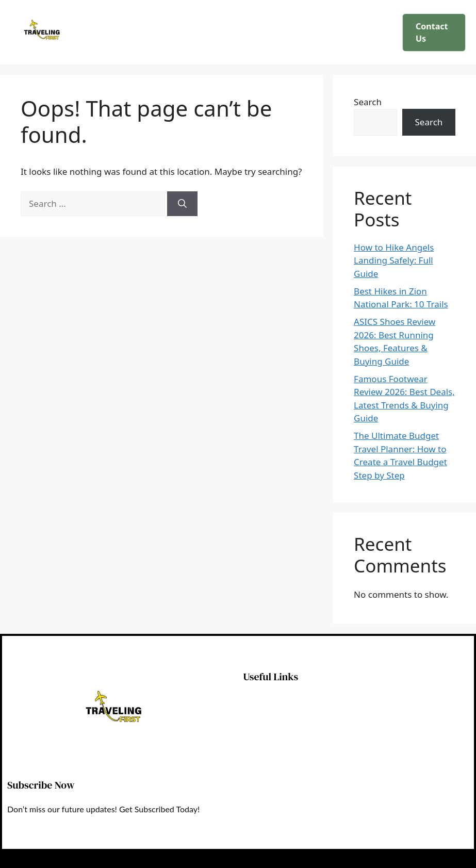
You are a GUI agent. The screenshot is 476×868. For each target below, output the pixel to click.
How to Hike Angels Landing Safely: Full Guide (394, 260)
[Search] (182, 204)
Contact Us (431, 32)
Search (368, 102)
